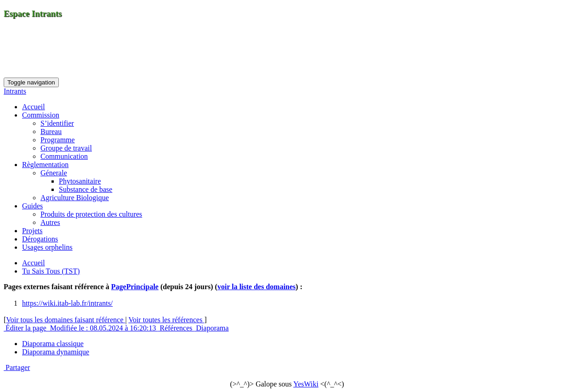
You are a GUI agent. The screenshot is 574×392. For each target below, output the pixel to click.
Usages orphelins (47, 247)
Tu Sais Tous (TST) (51, 271)
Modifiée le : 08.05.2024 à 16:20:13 (103, 328)
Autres (50, 222)
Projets (32, 231)
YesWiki (306, 384)
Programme (58, 140)
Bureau (51, 132)
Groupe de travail (66, 148)
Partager (17, 367)
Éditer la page (26, 328)
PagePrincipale (135, 287)
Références (176, 328)
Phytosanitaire (80, 181)
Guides (32, 206)
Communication (64, 156)
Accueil (34, 107)
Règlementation (45, 165)
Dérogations (40, 239)
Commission (41, 115)
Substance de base (85, 189)
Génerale (54, 173)
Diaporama (212, 328)
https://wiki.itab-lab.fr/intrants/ (67, 303)
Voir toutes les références (166, 320)
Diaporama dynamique (56, 352)
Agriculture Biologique (75, 198)
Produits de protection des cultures (91, 214)
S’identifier (57, 123)
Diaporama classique (53, 344)
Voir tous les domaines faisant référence (65, 320)
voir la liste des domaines (256, 287)
